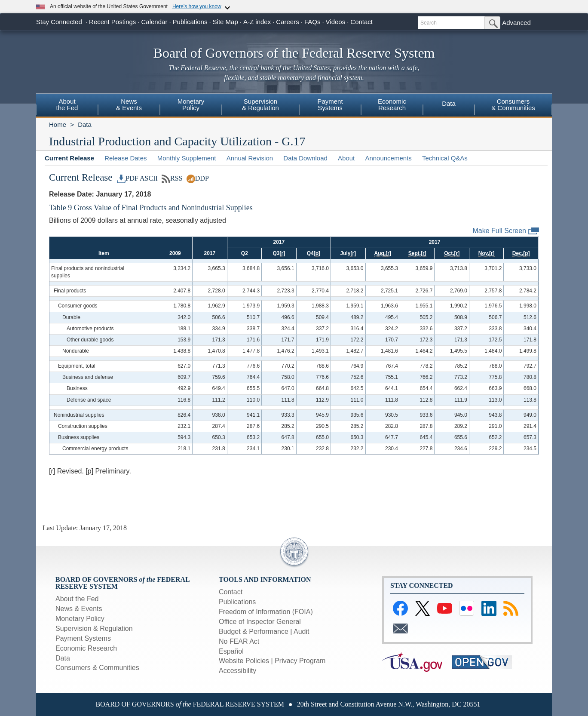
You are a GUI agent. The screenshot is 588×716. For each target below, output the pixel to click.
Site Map (225, 22)
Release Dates (126, 158)
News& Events (129, 104)
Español (231, 651)
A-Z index (257, 22)
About (346, 158)
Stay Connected (59, 22)
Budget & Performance (254, 631)
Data (449, 103)
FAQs (312, 22)
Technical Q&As (445, 158)
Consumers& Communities (513, 104)
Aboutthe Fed (67, 104)
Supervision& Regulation (260, 104)
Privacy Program (300, 661)
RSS (172, 178)
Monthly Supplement (187, 158)
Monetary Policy (80, 619)
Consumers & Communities (97, 668)
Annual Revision (250, 158)
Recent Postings (112, 22)
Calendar (155, 22)
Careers (287, 22)
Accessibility (237, 671)
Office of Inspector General (260, 622)
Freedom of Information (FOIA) (266, 612)
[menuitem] (67, 106)
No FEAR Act (239, 641)
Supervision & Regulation (94, 628)
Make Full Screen (506, 231)
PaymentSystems (330, 104)
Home (58, 124)
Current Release (69, 158)
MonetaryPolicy (191, 104)
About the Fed (77, 599)
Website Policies (244, 661)
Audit (301, 631)
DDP (198, 178)
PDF (128, 178)
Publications (190, 22)
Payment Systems (83, 638)
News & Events (79, 609)
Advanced (516, 23)
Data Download (305, 158)
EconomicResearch (392, 104)
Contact (361, 22)
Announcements (388, 158)
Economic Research (86, 648)
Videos (336, 22)
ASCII (149, 178)
